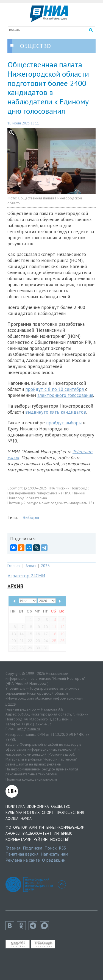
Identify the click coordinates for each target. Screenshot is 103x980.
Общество (61, 806)
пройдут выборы (64, 423)
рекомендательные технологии (31, 774)
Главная (14, 566)
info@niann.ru (29, 729)
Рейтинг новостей (52, 839)
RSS (62, 848)
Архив (31, 566)
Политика (15, 806)
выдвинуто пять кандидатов (56, 412)
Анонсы (13, 833)
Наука (26, 818)
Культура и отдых (23, 812)
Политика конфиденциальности (31, 779)
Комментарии (19, 839)
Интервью (63, 833)
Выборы (31, 517)
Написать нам (54, 854)
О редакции (54, 860)
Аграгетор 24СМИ (27, 576)
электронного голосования (65, 395)
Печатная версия (22, 854)
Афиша (12, 818)
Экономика (38, 806)
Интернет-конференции (62, 827)
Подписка (33, 848)
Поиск (51, 848)
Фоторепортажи (21, 827)
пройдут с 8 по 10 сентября (55, 389)
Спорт (48, 812)
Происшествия (70, 812)
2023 (45, 566)
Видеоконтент (37, 833)
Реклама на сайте (23, 860)
